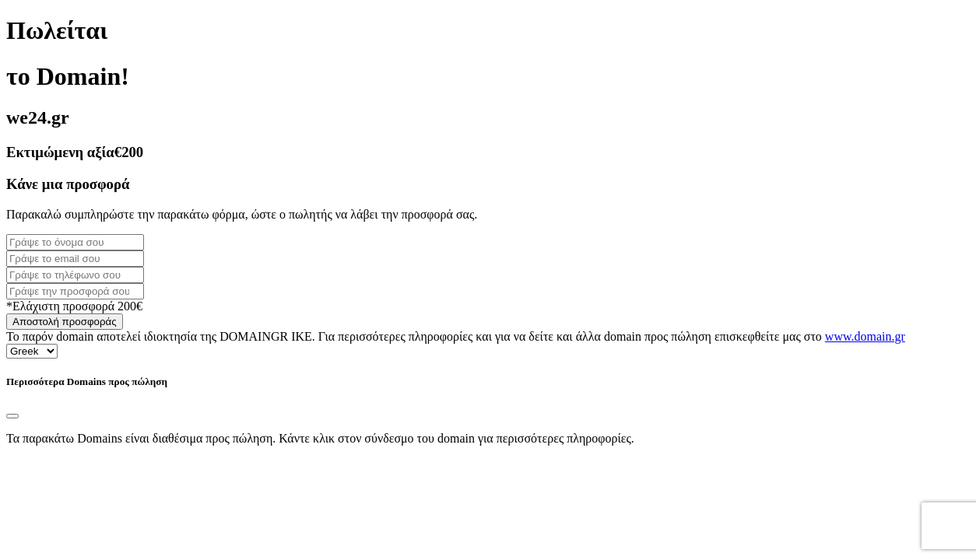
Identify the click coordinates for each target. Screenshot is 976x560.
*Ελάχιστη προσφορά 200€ (74, 306)
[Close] (12, 416)
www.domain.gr (865, 336)
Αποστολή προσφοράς (65, 322)
